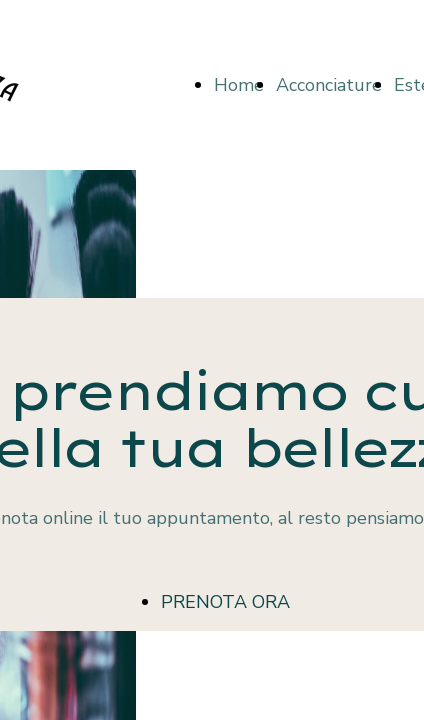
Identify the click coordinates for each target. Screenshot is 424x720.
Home (239, 85)
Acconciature (329, 85)
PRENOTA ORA (225, 602)
